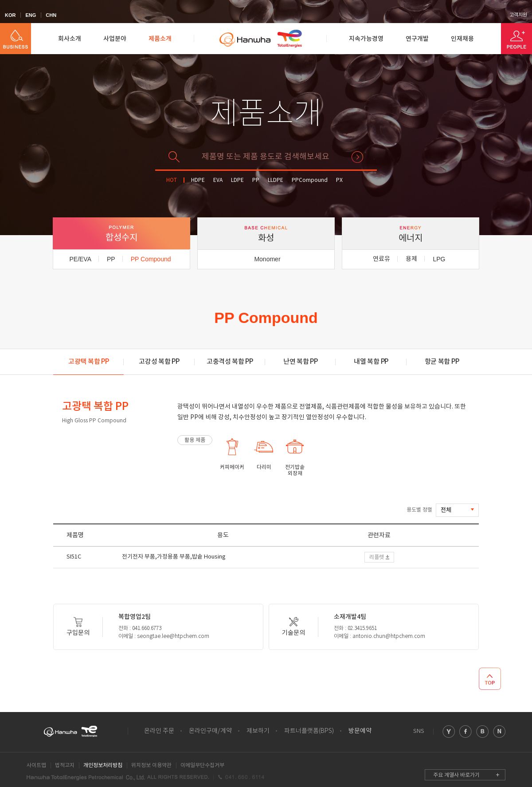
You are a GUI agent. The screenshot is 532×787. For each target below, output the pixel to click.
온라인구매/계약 (210, 731)
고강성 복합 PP (159, 362)
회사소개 (70, 39)
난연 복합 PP (301, 362)
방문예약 (360, 731)
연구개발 (417, 39)
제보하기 (258, 731)
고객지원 (518, 15)
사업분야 (115, 39)
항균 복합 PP (442, 362)
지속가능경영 (366, 39)
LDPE (237, 180)
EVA (218, 180)
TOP (490, 679)
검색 (357, 157)
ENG (31, 15)
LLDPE (276, 180)
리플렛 (377, 557)
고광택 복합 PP (88, 362)
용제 (411, 259)
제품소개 (160, 39)
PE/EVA (80, 259)
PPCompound (310, 180)
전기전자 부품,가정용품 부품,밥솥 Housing (174, 557)
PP (256, 180)
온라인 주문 (159, 731)
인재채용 (462, 39)
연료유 (381, 259)
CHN (51, 15)
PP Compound (151, 259)
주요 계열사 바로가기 (456, 775)
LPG (439, 259)
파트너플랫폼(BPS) (309, 731)
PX (339, 180)
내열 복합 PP (371, 362)
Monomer (267, 259)
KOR (10, 15)
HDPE (198, 180)
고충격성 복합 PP (230, 362)
